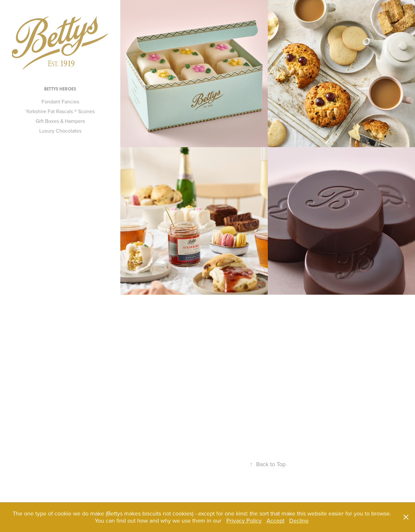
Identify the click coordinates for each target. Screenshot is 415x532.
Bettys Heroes (60, 89)
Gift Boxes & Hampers (60, 121)
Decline (299, 520)
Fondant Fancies (60, 101)
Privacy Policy (244, 520)
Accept (275, 520)
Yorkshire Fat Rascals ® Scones (60, 111)
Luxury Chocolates (60, 131)
